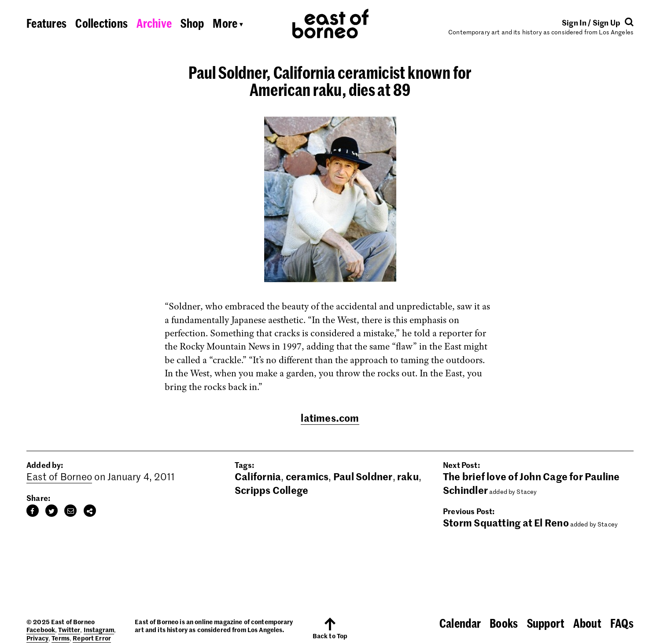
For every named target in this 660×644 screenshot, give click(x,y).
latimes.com (330, 418)
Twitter (69, 629)
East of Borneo (59, 476)
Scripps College (271, 490)
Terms (61, 638)
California (258, 476)
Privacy (37, 638)
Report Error (92, 638)
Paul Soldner (363, 476)
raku (408, 476)
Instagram (99, 629)
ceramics (307, 476)
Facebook (41, 629)
